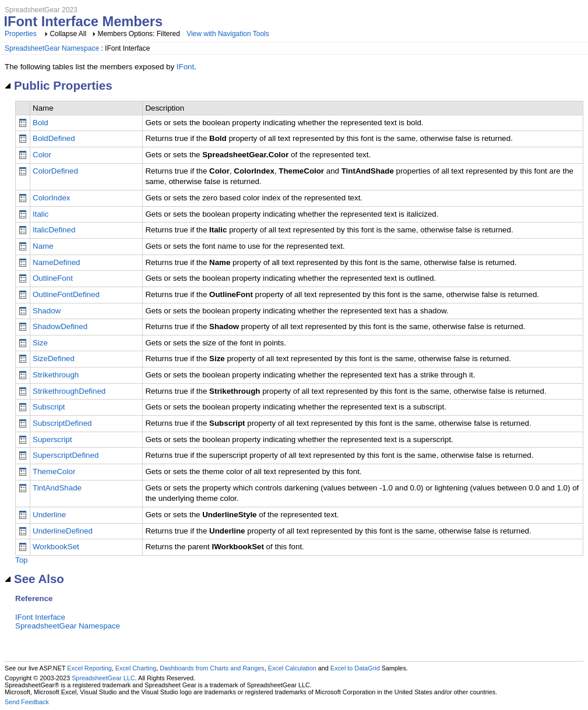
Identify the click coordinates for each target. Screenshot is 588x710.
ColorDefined (55, 171)
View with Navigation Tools (228, 34)
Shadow (47, 311)
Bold (41, 123)
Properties (21, 34)
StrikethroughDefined (69, 391)
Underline (49, 515)
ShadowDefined (60, 326)
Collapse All (68, 34)
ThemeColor (54, 471)
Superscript (52, 439)
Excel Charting (136, 668)
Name (43, 246)
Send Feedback (27, 702)
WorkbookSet (56, 547)
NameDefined (57, 262)
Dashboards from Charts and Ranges (212, 668)
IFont (185, 67)
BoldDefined (54, 138)
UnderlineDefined (63, 531)
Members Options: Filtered (140, 34)
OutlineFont (53, 278)
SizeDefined (54, 358)
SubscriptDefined (62, 423)
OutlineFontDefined (66, 294)
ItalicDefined (54, 230)
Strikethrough (56, 375)
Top (22, 560)
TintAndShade (57, 488)
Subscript (49, 407)
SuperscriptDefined (66, 455)
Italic (41, 214)
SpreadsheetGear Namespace (52, 48)
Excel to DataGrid (355, 668)
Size (40, 343)
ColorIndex (51, 198)
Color (42, 155)
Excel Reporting (89, 668)
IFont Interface (40, 617)
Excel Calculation (292, 668)
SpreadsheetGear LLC (103, 678)
